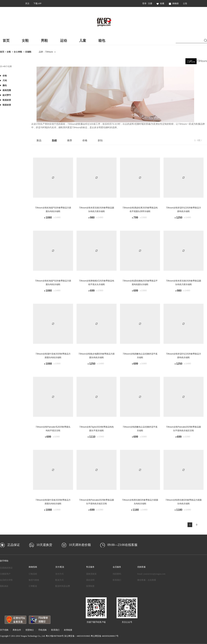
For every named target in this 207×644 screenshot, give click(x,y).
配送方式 (59, 580)
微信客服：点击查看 (147, 580)
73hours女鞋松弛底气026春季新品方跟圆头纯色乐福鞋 (53, 210)
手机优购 (42, 630)
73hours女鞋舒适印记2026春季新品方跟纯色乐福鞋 (184, 210)
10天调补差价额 (80, 545)
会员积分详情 (6, 580)
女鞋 (25, 41)
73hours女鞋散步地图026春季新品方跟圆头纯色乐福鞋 (96, 356)
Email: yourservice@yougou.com (151, 574)
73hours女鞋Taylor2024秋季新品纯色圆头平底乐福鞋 (97, 429)
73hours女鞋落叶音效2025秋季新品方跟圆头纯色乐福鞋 (53, 356)
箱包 (102, 41)
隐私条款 (4, 586)
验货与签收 (34, 580)
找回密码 (117, 574)
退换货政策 (91, 574)
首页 (6, 41)
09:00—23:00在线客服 (122, 545)
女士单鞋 (18, 52)
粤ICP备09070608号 (55, 636)
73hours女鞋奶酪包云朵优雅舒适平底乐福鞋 (140, 356)
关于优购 (4, 630)
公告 (185, 3)
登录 (144, 3)
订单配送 (33, 586)
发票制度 (90, 586)
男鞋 (44, 41)
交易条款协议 (6, 568)
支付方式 (59, 574)
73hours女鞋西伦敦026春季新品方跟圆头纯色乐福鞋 (140, 502)
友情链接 (68, 630)
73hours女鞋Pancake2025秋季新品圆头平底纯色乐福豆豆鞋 (184, 429)
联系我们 (117, 580)
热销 (54, 140)
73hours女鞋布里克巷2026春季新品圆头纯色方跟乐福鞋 (97, 210)
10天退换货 (44, 545)
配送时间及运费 (63, 586)
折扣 (100, 140)
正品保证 (14, 545)
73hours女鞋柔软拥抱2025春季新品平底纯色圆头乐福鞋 (140, 283)
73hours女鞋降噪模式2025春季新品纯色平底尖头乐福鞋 (97, 283)
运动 (63, 41)
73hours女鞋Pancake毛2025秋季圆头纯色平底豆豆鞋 (53, 429)
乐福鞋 (28, 52)
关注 (27, 3)
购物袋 (174, 3)
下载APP (37, 3)
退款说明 (90, 580)
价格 (85, 140)
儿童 (83, 41)
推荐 (70, 140)
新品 (39, 140)
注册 (150, 3)
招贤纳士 (30, 630)
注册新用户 (5, 574)
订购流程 (33, 574)
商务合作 (17, 630)
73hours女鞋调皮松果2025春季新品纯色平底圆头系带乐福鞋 (140, 210)
